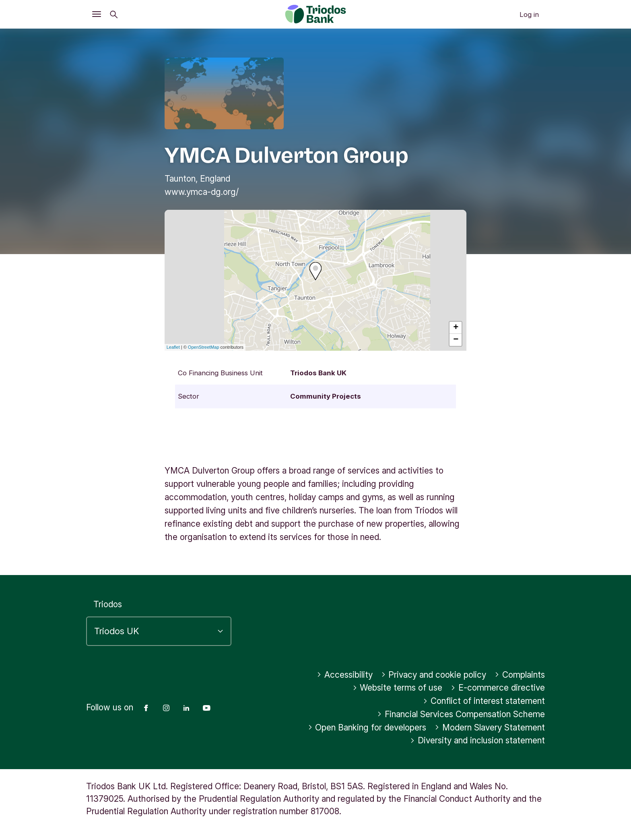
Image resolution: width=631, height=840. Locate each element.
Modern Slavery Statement (490, 727)
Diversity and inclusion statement (477, 740)
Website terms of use (398, 688)
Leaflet (173, 347)
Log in (529, 14)
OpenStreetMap (204, 347)
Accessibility (345, 675)
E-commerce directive (498, 688)
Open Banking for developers (367, 727)
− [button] (456, 340)
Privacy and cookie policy (434, 675)
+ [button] (456, 328)
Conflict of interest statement (484, 701)
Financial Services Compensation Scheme (461, 714)
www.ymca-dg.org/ (202, 192)
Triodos (108, 604)
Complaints (520, 675)
